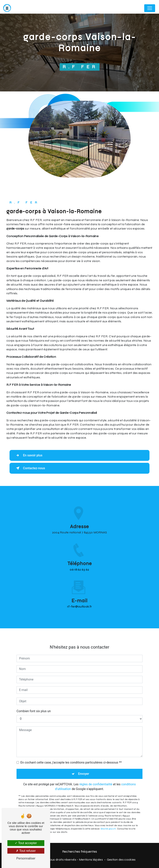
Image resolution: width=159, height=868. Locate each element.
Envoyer (84, 756)
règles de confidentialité (96, 767)
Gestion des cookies (121, 860)
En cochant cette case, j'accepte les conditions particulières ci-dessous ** (71, 745)
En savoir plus (28, 455)
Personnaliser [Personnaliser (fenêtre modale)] (26, 858)
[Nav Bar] (150, 8)
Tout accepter (26, 843)
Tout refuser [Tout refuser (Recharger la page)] (26, 851)
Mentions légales (91, 860)
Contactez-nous (30, 468)
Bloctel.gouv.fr (108, 811)
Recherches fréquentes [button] (80, 852)
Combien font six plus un (34, 694)
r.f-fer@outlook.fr (80, 589)
